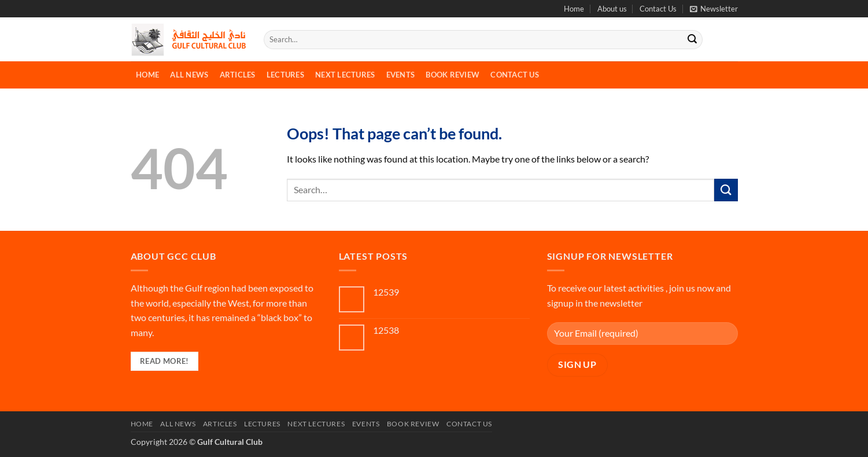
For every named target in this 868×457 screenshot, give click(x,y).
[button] (714, 9)
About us (612, 9)
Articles (238, 75)
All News (189, 75)
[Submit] (692, 40)
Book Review (453, 75)
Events (401, 75)
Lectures (285, 75)
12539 (386, 292)
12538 (386, 330)
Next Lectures (345, 75)
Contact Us (658, 9)
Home (574, 9)
